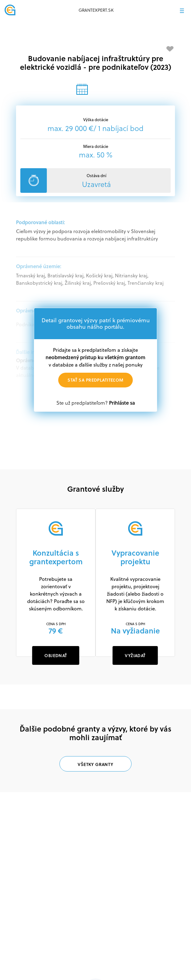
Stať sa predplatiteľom (95, 380)
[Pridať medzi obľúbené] (170, 49)
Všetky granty (95, 764)
